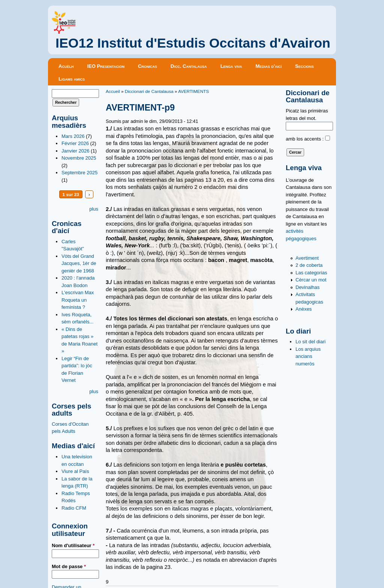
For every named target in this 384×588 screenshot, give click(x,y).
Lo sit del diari (310, 342)
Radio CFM (74, 508)
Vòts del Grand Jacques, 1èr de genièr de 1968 (79, 263)
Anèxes (304, 309)
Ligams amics (72, 79)
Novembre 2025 (79, 158)
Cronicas (148, 66)
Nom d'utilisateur (73, 545)
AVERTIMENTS (193, 91)
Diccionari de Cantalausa (149, 91)
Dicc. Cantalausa (189, 66)
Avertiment (307, 258)
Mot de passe (69, 566)
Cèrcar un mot (311, 280)
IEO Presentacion (106, 66)
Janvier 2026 (75, 151)
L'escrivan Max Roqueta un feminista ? (78, 300)
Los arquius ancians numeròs (308, 356)
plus (94, 209)
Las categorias (311, 273)
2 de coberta (309, 265)
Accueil (113, 91)
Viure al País (75, 471)
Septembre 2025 (79, 173)
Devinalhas (307, 287)
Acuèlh (66, 66)
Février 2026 (75, 143)
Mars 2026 (73, 136)
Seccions (304, 66)
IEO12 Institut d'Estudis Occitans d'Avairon (193, 43)
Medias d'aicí (269, 66)
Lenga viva (231, 66)
